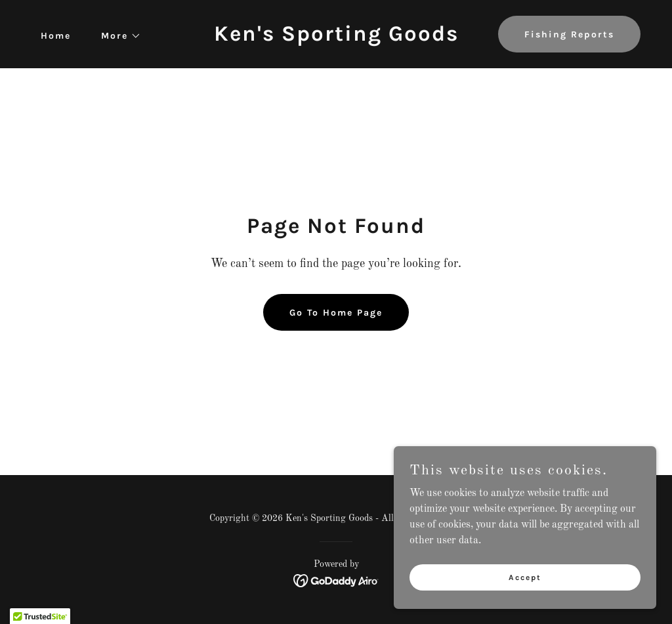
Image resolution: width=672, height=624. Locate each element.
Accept (525, 604)
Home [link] (56, 36)
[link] (336, 38)
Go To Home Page (336, 313)
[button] (116, 36)
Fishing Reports (569, 34)
